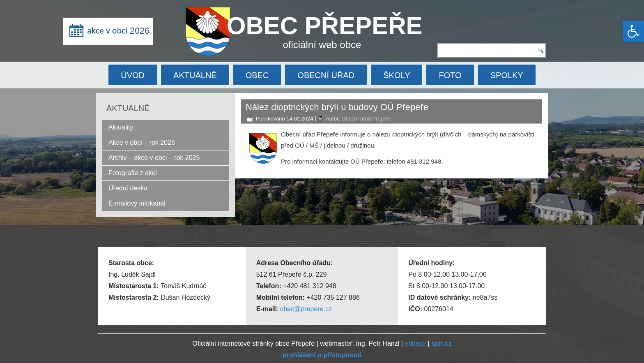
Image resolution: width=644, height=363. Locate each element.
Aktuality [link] (121, 127)
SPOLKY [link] (507, 75)
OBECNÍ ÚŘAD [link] (326, 75)
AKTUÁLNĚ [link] (195, 75)
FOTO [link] (450, 75)
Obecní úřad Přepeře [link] (366, 119)
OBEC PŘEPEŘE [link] (325, 26)
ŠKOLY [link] (397, 75)
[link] (633, 31)
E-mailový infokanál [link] (137, 203)
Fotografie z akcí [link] (133, 173)
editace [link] (415, 343)
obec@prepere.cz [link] (306, 309)
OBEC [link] (257, 75)
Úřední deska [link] (128, 188)
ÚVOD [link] (133, 75)
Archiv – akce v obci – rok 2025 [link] (154, 158)
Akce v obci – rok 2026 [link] (142, 142)
